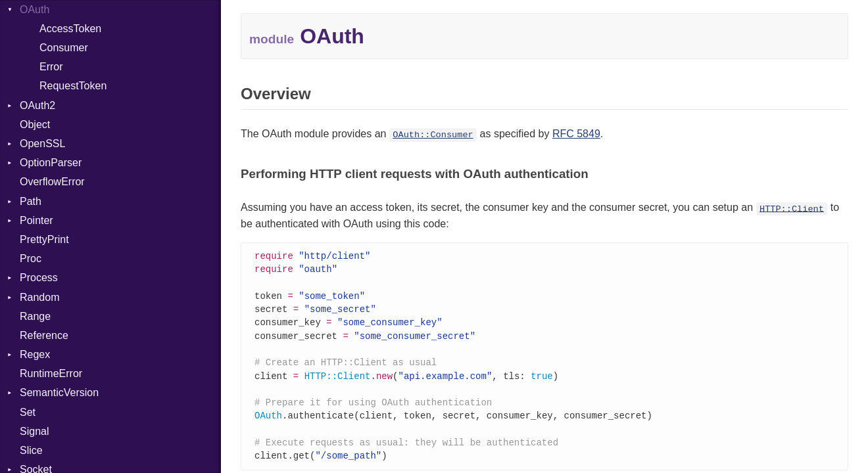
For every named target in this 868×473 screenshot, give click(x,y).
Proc (31, 259)
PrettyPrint (44, 239)
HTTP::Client (792, 209)
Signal (34, 431)
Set (28, 412)
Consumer (64, 48)
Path (31, 201)
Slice (31, 450)
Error (51, 67)
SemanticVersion (59, 393)
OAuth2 (37, 105)
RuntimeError (51, 373)
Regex (35, 354)
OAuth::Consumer (433, 135)
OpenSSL (42, 144)
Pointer (36, 220)
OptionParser (51, 163)
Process (39, 278)
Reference (44, 335)
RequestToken (73, 86)
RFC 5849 (576, 134)
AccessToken (70, 29)
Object (35, 124)
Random (39, 297)
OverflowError (52, 182)
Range (35, 316)
